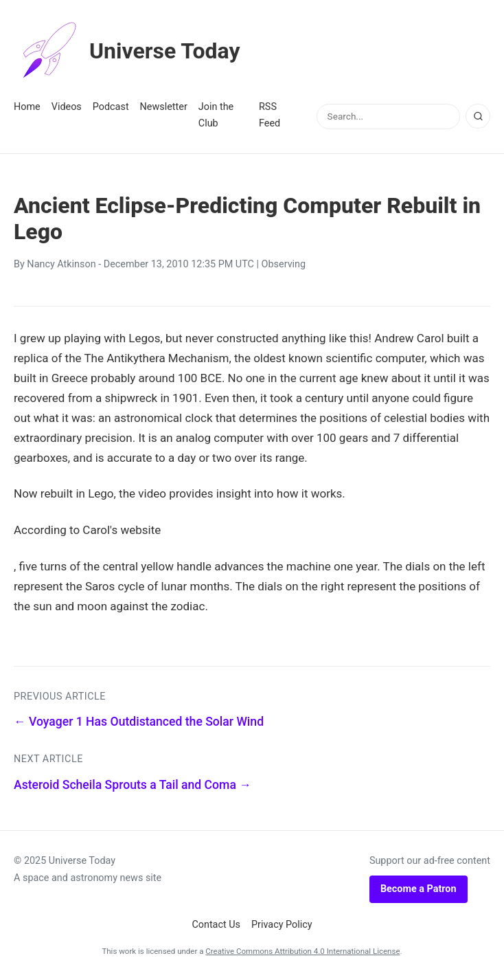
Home (27, 107)
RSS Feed (270, 115)
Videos (67, 107)
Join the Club (216, 115)
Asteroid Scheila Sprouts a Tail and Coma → (133, 785)
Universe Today (127, 51)
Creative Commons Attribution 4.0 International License (302, 951)
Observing (284, 264)
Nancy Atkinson (61, 264)
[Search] (478, 116)
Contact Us (216, 925)
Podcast (111, 107)
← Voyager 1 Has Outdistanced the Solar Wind (139, 722)
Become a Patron (419, 889)
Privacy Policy (282, 925)
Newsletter (164, 107)
